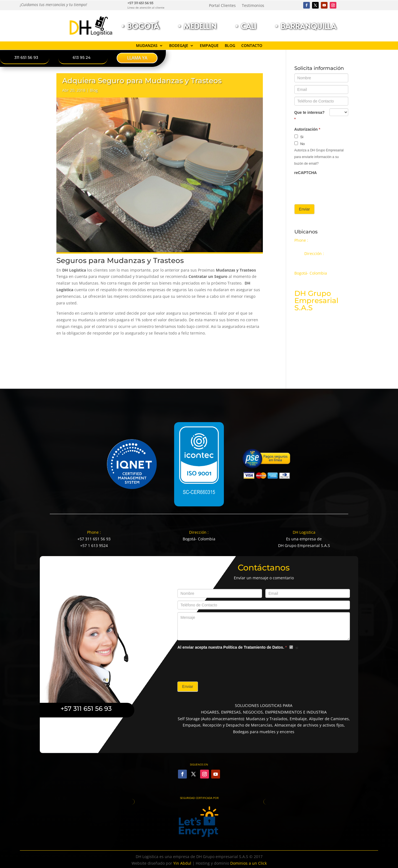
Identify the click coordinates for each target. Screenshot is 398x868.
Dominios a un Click (248, 863)
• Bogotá (140, 26)
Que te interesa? (310, 116)
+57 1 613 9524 (94, 545)
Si (299, 137)
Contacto (252, 46)
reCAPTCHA (306, 173)
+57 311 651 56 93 (140, 3)
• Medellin (197, 26)
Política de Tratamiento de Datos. (254, 647)
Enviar (305, 209)
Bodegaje (179, 46)
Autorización (307, 129)
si (294, 648)
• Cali (245, 26)
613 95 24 (82, 57)
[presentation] (336, 188)
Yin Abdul (182, 863)
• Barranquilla (305, 26)
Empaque (209, 46)
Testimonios (253, 6)
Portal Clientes (222, 6)
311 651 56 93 (26, 57)
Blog (230, 46)
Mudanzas (147, 46)
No (300, 144)
